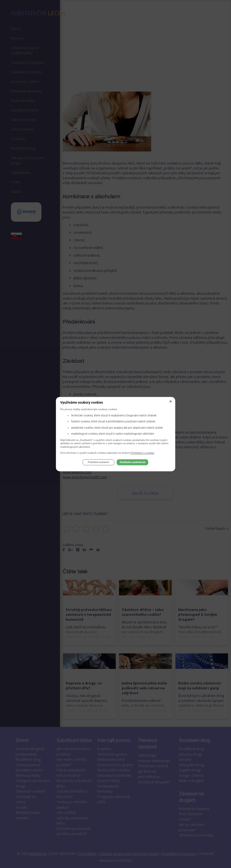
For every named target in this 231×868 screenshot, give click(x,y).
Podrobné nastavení (98, 463)
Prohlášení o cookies (143, 454)
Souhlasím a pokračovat (132, 463)
